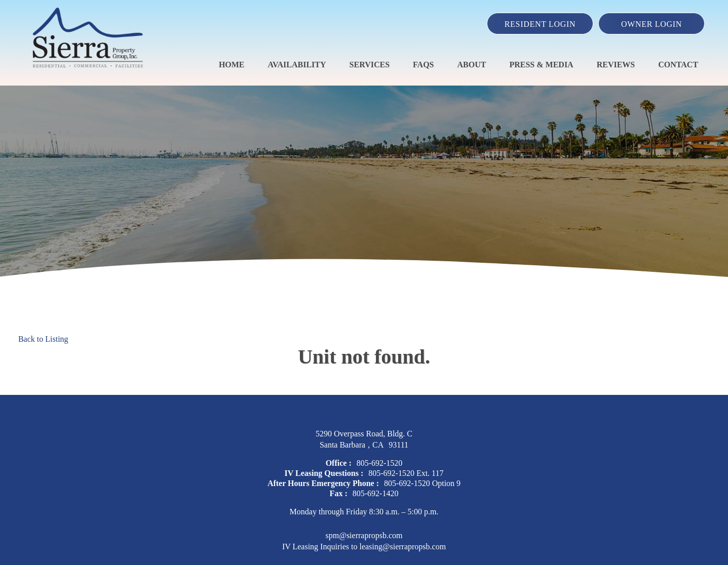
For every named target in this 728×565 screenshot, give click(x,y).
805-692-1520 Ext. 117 (406, 473)
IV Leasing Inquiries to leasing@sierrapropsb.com (364, 547)
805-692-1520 (380, 463)
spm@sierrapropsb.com (364, 535)
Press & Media (541, 65)
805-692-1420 (376, 493)
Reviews (616, 65)
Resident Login (540, 24)
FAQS (423, 65)
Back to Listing (43, 339)
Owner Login (652, 24)
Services (370, 65)
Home (232, 65)
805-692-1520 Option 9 (422, 483)
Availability (297, 65)
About (472, 65)
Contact (678, 65)
